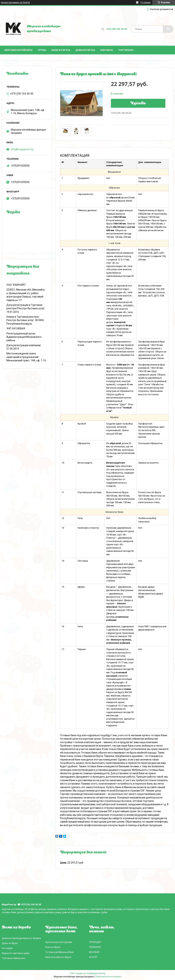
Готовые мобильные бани (59, 952)
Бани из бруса (61, 50)
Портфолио (126, 50)
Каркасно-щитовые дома (16, 953)
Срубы (42, 50)
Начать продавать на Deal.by (15, 2)
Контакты (107, 50)
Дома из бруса (85, 50)
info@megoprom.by (22, 149)
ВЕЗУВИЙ (94, 952)
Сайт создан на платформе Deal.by (88, 973)
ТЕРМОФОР (95, 947)
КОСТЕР (93, 957)
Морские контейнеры (18, 50)
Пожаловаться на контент (108, 977)
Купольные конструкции (59, 942)
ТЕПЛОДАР (95, 942)
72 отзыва (145, 2)
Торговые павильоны (14, 958)
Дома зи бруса (10, 943)
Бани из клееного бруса (58, 957)
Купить (138, 103)
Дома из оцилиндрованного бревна (21, 938)
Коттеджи (7, 948)
